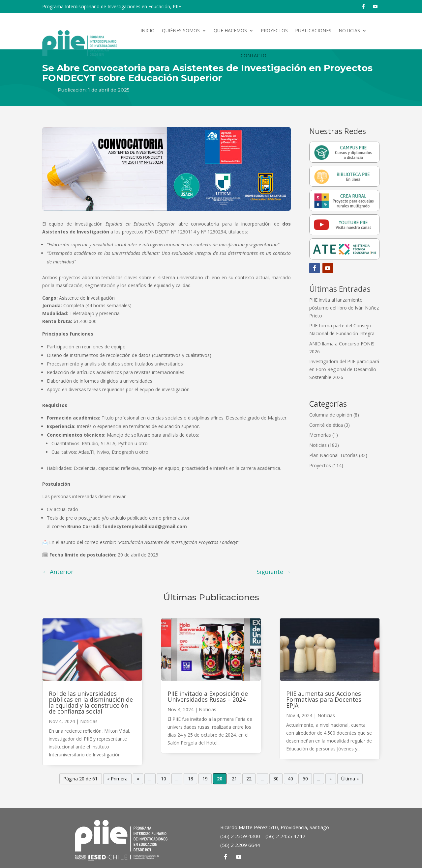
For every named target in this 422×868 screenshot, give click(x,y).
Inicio (148, 30)
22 (249, 779)
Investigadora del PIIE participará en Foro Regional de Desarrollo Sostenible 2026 (344, 369)
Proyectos (274, 30)
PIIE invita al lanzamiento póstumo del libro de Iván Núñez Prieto (344, 308)
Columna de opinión (331, 415)
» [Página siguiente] (331, 779)
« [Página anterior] (138, 779)
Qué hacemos (230, 30)
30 (276, 779)
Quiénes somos (181, 30)
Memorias (320, 435)
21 (234, 779)
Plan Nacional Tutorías (333, 455)
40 (290, 779)
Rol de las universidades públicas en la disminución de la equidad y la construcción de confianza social (91, 702)
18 (191, 779)
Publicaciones (313, 30)
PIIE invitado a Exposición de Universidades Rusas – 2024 (208, 696)
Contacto (254, 55)
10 (164, 779)
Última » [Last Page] (350, 779)
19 (205, 779)
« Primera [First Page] (117, 779)
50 (305, 779)
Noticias (349, 30)
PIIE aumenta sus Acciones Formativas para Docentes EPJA (324, 699)
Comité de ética (326, 425)
